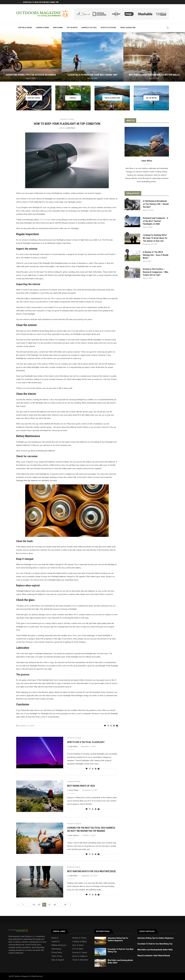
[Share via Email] (117, 726)
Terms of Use (57, 956)
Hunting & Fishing (25, 28)
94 (65, 905)
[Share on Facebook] (108, 726)
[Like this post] (105, 726)
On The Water (72, 28)
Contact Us (56, 941)
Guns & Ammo (58, 28)
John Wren (71, 128)
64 (34, 905)
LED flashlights (45, 220)
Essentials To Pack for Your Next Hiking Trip (92, 75)
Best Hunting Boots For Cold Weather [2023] (91, 871)
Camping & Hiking (42, 28)
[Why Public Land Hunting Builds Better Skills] (154, 57)
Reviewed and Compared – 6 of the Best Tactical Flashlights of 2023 (155, 221)
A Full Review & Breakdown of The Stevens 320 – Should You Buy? (156, 204)
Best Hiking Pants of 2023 (81, 786)
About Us (55, 938)
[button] (18, 2)
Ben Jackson (74, 835)
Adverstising (56, 949)
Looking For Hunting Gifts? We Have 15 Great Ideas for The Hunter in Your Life (155, 238)
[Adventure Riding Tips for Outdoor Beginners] (31, 57)
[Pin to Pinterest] (114, 726)
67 (49, 905)
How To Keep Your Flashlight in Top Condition (67, 124)
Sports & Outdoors (108, 28)
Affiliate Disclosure (59, 945)
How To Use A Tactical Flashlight (86, 742)
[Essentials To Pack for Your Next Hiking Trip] (92, 57)
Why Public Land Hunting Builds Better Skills (154, 75)
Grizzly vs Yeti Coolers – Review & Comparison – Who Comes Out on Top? (156, 272)
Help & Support (58, 960)
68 (55, 905)
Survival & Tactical (89, 28)
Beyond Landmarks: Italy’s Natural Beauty (154, 956)
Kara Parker (74, 790)
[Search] (168, 28)
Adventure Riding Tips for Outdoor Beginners (41, 2)
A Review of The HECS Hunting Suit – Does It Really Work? (156, 255)
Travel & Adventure (128, 28)
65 (39, 905)
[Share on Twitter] (111, 726)
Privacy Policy (57, 952)
